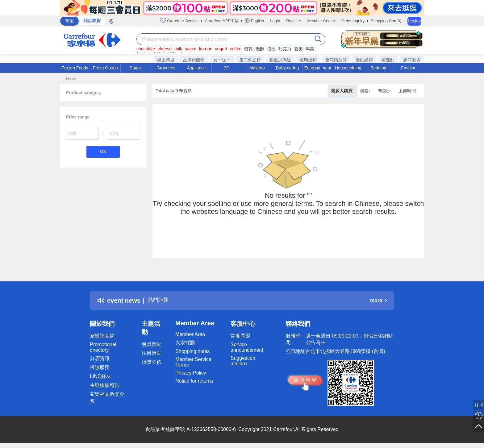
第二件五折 (250, 60)
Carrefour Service (179, 21)
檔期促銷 (308, 60)
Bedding (378, 68)
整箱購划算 (336, 60)
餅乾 (248, 49)
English (254, 21)
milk (178, 49)
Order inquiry (353, 21)
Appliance (196, 68)
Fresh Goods (105, 68)
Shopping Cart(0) (386, 21)
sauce (191, 49)
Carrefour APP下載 (222, 21)
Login (275, 21)
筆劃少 (385, 91)
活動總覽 (364, 60)
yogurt (221, 49)
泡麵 (260, 49)
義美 (298, 49)
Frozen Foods (75, 68)
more (378, 300)
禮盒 (271, 49)
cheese (165, 49)
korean (206, 49)
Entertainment (318, 68)
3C (227, 68)
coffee (236, 49)
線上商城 (166, 60)
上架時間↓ (408, 91)
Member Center (321, 21)
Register (294, 21)
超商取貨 (412, 60)
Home (71, 79)
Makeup (257, 68)
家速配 (388, 60)
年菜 (310, 49)
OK (103, 152)
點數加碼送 (280, 60)
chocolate (146, 49)
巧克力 (285, 49)
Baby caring (287, 68)
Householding (348, 68)
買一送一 (222, 60)
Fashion (409, 68)
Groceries (166, 68)
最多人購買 (342, 91)
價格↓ (366, 91)
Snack (136, 68)
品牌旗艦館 (194, 60)
